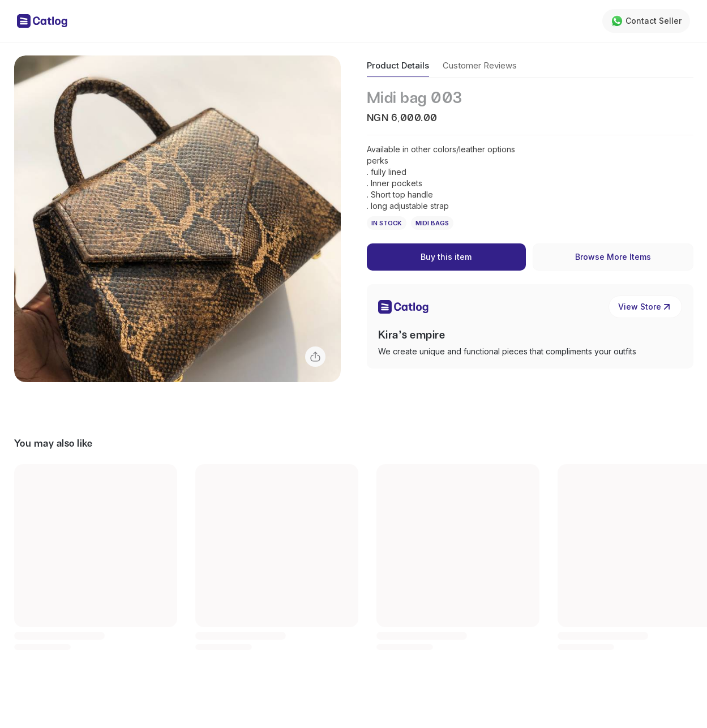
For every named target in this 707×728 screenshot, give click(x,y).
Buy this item (446, 257)
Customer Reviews (480, 65)
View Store (645, 307)
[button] (177, 219)
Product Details (398, 65)
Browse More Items (613, 257)
